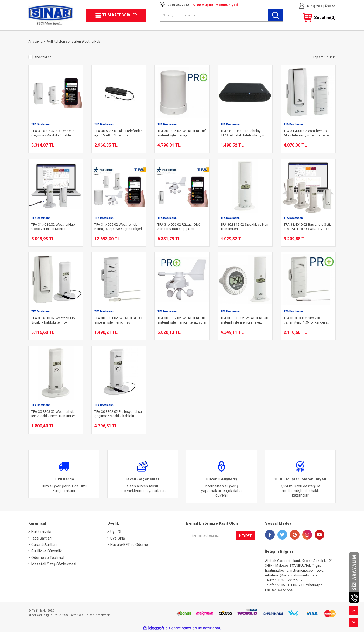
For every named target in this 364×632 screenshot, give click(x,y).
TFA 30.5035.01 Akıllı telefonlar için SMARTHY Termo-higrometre (118, 133)
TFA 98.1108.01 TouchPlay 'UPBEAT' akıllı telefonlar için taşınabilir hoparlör (242, 133)
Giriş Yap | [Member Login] (315, 6)
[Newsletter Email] (222, 536)
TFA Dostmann (41, 124)
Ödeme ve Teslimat (48, 558)
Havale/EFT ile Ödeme (129, 545)
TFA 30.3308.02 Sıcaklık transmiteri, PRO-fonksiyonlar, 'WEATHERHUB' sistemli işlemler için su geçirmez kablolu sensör (306, 320)
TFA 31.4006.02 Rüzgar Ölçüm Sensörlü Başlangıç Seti (181, 227)
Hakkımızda (41, 532)
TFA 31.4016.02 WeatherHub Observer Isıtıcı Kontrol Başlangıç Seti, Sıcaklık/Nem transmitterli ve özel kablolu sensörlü (54, 227)
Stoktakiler (43, 57)
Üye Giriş (118, 538)
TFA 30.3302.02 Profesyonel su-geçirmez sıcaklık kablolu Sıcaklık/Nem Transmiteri (119, 414)
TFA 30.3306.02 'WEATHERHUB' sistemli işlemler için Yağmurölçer (182, 133)
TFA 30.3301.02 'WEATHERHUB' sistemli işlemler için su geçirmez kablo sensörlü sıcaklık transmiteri (119, 320)
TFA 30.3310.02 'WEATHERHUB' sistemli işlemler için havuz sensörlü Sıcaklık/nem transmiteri (245, 320)
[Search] (222, 15)
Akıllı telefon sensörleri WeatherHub (73, 42)
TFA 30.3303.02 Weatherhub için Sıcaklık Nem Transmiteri (54, 414)
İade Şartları (42, 538)
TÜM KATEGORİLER (120, 15)
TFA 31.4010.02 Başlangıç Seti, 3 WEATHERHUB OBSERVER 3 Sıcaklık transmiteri (307, 227)
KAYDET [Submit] (245, 536)
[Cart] (319, 18)
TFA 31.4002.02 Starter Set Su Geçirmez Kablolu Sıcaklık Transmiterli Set (54, 133)
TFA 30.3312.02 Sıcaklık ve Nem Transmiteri (245, 227)
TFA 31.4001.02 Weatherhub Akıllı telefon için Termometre (306, 133)
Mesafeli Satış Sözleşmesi (54, 564)
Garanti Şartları (44, 545)
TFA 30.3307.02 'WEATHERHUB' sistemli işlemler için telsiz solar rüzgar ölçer (182, 320)
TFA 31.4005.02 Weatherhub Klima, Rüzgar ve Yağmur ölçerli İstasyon (119, 227)
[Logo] (51, 15)
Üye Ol (330, 6)
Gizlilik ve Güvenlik (47, 551)
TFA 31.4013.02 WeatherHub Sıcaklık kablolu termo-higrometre (53, 320)
